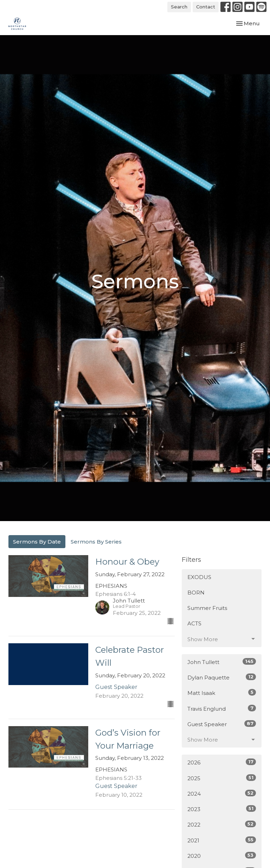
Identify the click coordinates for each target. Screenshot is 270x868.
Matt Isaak (222, 693)
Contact (206, 7)
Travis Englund (222, 708)
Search (179, 7)
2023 (222, 809)
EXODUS (199, 577)
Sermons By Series (96, 542)
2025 (222, 778)
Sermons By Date (37, 542)
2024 (222, 793)
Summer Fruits (207, 608)
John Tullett (222, 662)
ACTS (194, 623)
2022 (222, 824)
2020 (222, 856)
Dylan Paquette (222, 677)
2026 (222, 762)
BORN (196, 593)
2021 (222, 840)
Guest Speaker (222, 724)
